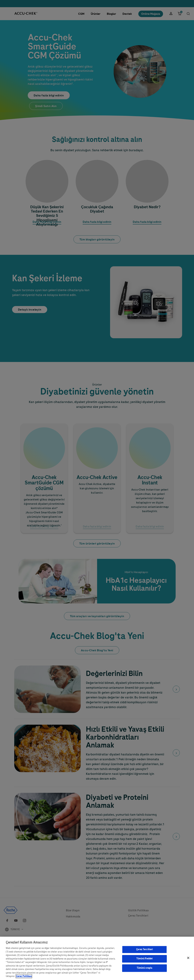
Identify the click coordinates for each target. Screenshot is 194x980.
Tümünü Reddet (144, 961)
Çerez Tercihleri (144, 952)
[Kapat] (188, 961)
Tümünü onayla (144, 971)
